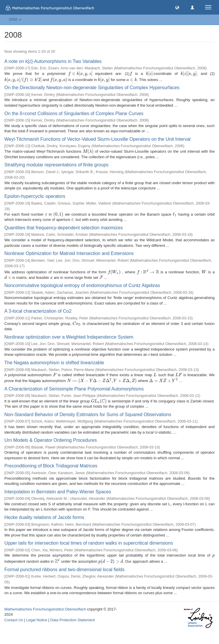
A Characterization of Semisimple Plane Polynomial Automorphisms (74, 389)
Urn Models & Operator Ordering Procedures (51, 440)
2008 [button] (15, 19)
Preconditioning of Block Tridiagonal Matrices (51, 466)
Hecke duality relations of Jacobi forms (44, 517)
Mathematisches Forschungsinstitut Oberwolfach (45, 609)
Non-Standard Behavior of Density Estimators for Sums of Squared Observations (88, 415)
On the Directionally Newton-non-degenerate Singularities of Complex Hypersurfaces (92, 88)
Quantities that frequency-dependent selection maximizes (63, 228)
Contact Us (14, 620)
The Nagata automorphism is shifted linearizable (54, 363)
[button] (177, 7)
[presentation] (80, 74)
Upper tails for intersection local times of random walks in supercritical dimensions (89, 543)
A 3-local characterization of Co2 (38, 311)
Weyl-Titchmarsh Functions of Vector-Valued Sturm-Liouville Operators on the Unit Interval (97, 139)
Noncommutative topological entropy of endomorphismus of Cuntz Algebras (82, 285)
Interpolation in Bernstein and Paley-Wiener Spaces (58, 492)
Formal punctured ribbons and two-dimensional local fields (65, 570)
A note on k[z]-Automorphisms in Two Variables (53, 61)
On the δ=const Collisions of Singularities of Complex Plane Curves (74, 114)
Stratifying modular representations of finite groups (56, 165)
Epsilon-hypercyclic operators (35, 196)
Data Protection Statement (73, 620)
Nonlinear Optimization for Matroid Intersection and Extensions (69, 253)
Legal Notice (37, 620)
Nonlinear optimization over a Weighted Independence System (69, 337)
